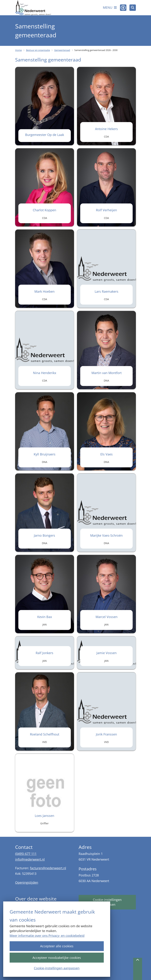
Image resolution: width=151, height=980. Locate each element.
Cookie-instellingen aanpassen (57, 968)
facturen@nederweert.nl (48, 868)
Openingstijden (27, 882)
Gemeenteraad (62, 50)
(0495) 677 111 (26, 854)
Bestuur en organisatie (38, 50)
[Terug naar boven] (138, 969)
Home (18, 50)
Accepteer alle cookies (57, 946)
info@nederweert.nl (30, 859)
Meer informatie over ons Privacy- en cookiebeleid (47, 936)
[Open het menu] (110, 8)
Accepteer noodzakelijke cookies (57, 957)
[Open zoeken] (133, 8)
